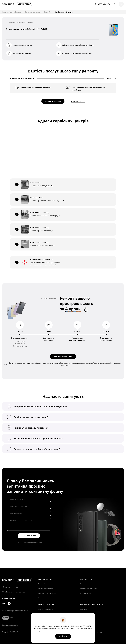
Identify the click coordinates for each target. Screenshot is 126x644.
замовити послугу (53, 101)
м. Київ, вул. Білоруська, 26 (16, 611)
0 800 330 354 (78, 101)
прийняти (63, 636)
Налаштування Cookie (10, 625)
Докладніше (39, 631)
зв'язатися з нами (29, 536)
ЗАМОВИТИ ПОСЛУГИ (63, 357)
